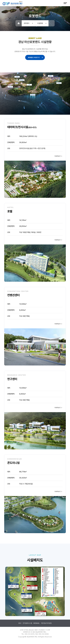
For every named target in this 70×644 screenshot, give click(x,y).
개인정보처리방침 (46, 623)
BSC (20, 623)
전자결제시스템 (27, 623)
